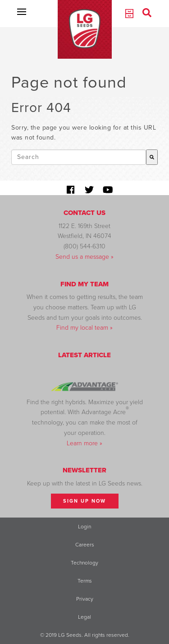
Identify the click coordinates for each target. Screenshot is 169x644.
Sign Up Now (84, 501)
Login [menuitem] (84, 527)
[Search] (152, 157)
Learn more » (84, 443)
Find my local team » (84, 328)
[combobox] (79, 157)
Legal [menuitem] (84, 617)
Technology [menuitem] (84, 563)
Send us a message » (84, 257)
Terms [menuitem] (85, 581)
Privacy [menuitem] (85, 599)
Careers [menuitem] (85, 545)
